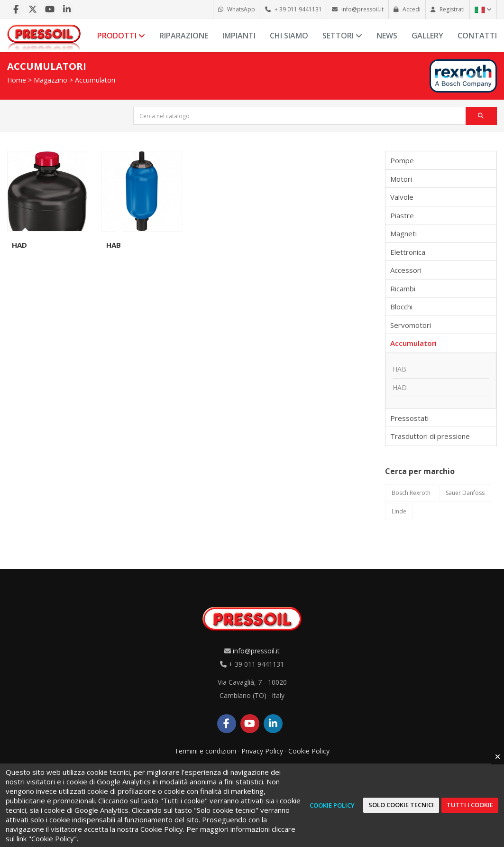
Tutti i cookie (470, 805)
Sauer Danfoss (465, 493)
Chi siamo (289, 36)
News (387, 36)
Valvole (402, 197)
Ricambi (403, 289)
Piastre (402, 215)
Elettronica (408, 252)
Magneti (403, 233)
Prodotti (121, 36)
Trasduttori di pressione (430, 436)
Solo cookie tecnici (401, 805)
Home (17, 80)
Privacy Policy (262, 751)
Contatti (477, 36)
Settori (342, 36)
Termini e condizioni (205, 751)
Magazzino (50, 80)
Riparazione (184, 36)
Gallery (427, 36)
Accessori (406, 270)
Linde (399, 511)
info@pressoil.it (256, 651)
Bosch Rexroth (411, 493)
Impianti (239, 36)
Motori (401, 179)
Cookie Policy (309, 751)
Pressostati (409, 418)
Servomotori (411, 325)
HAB (114, 245)
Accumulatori (95, 80)
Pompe (402, 160)
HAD (19, 245)
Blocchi (401, 307)
